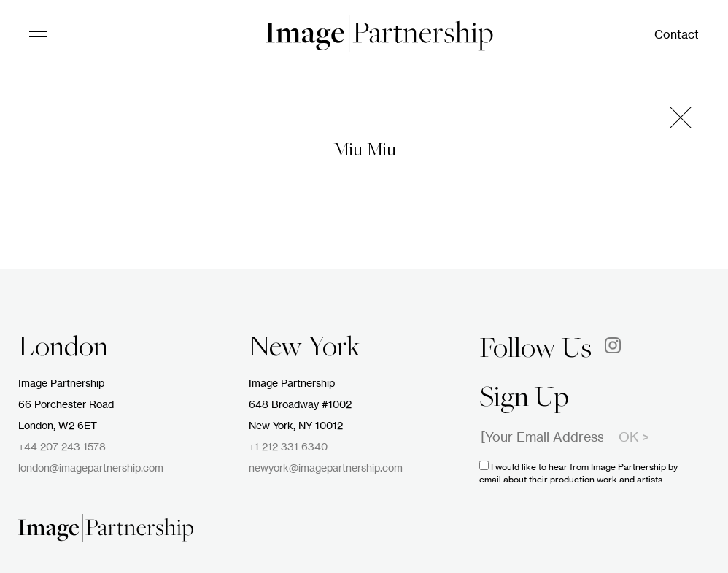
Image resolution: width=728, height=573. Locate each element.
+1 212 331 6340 (288, 447)
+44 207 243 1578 (62, 447)
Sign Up (524, 399)
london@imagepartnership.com (91, 469)
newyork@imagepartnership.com (326, 469)
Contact (677, 35)
